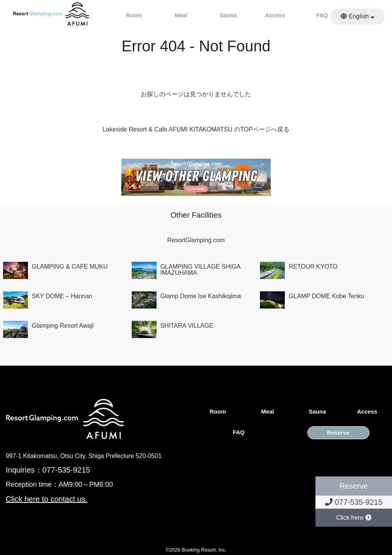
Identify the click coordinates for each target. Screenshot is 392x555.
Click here (354, 518)
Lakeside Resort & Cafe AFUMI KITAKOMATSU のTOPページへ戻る (196, 129)
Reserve (338, 433)
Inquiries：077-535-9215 (48, 470)
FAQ (322, 15)
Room (134, 15)
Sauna (228, 15)
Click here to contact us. (47, 499)
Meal (181, 15)
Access (275, 15)
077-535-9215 (354, 502)
